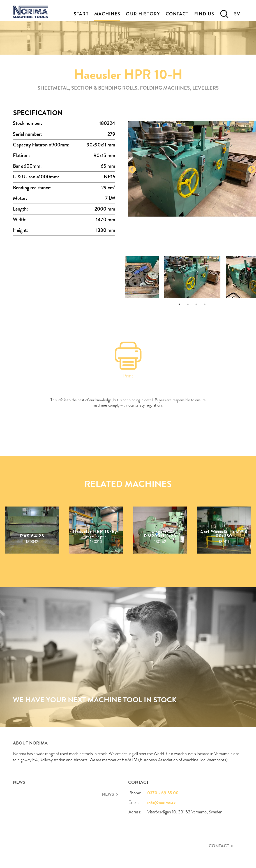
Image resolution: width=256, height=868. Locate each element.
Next (252, 170)
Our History (143, 14)
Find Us (204, 14)
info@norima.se (161, 802)
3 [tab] (196, 304)
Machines (107, 14)
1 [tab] (179, 304)
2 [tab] (188, 304)
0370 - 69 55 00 (163, 793)
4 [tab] (205, 304)
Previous (132, 170)
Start (81, 14)
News (108, 794)
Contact (177, 14)
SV (237, 14)
